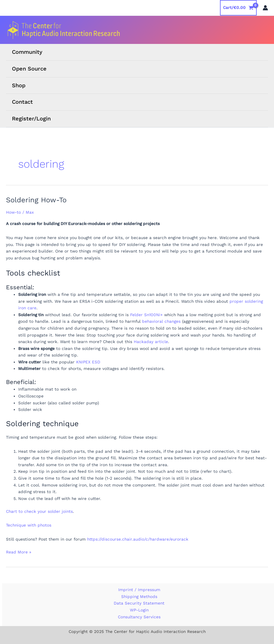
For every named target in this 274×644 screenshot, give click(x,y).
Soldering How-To (36, 200)
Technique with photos (29, 525)
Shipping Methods (139, 596)
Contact (22, 102)
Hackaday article (151, 342)
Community (27, 52)
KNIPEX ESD (88, 362)
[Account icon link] (265, 8)
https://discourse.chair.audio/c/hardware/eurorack (138, 539)
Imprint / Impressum (139, 590)
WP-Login (139, 610)
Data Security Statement (139, 603)
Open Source (29, 69)
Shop (19, 85)
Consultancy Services (139, 617)
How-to (13, 212)
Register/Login (31, 118)
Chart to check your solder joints (39, 511)
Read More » (19, 552)
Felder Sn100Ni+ (146, 315)
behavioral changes (161, 321)
